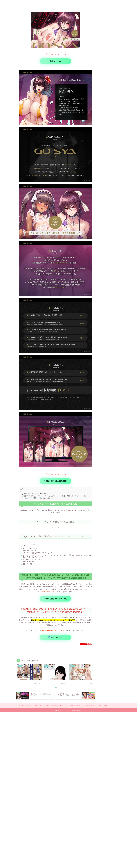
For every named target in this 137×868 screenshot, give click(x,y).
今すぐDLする (55, 637)
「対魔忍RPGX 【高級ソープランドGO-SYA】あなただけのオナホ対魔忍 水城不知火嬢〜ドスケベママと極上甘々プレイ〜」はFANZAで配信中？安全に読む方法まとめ (56, 497)
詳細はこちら (55, 61)
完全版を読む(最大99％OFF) (55, 481)
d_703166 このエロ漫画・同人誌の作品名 (34, 494)
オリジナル (29, 706)
